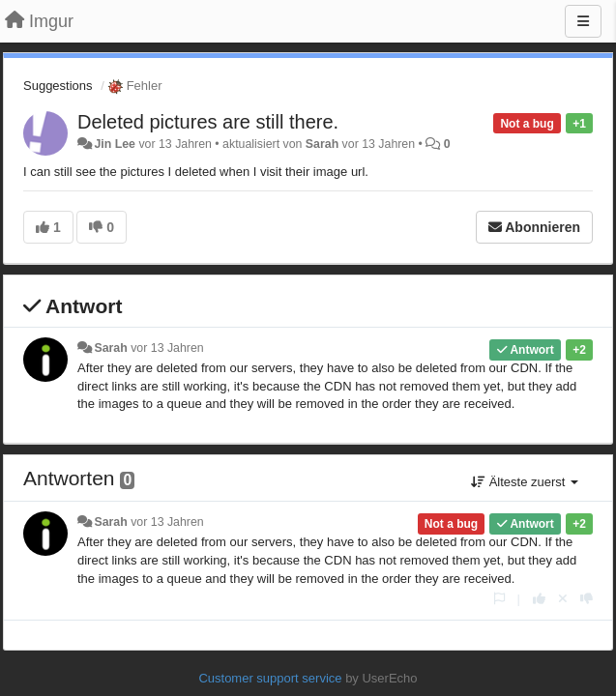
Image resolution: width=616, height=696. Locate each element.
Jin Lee (115, 144)
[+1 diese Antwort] (539, 599)
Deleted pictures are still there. (208, 122)
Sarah (322, 144)
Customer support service (270, 678)
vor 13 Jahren (167, 348)
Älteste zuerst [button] (525, 482)
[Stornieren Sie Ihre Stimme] (563, 599)
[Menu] (583, 21)
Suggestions (58, 86)
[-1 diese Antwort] (587, 599)
